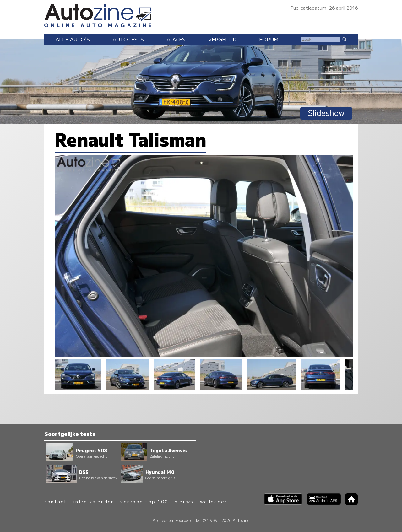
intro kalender (94, 501)
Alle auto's (73, 39)
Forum (269, 39)
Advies (176, 39)
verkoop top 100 (144, 501)
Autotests (128, 39)
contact (56, 501)
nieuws (184, 501)
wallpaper (214, 501)
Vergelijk (222, 39)
